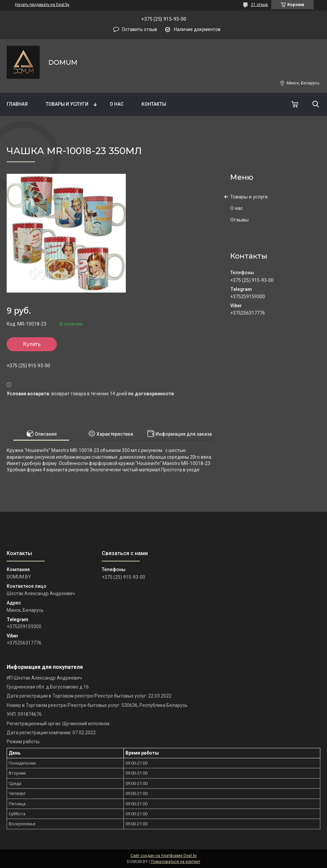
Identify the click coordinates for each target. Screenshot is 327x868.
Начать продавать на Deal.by (42, 5)
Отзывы (239, 220)
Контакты (154, 104)
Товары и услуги (67, 104)
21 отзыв (259, 5)
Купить (32, 344)
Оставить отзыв (139, 29)
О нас (117, 104)
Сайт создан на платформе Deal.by (164, 856)
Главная (17, 104)
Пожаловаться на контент (176, 862)
